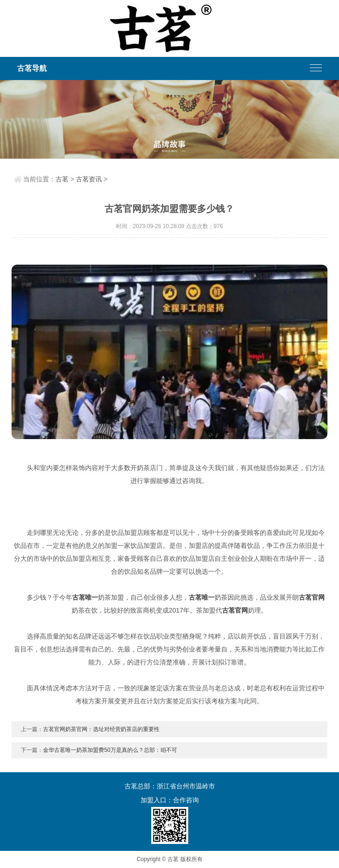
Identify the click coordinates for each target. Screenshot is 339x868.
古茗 (62, 179)
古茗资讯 (89, 179)
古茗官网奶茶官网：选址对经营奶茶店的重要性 (101, 729)
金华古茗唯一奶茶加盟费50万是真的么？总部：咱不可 (110, 750)
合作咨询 (186, 800)
